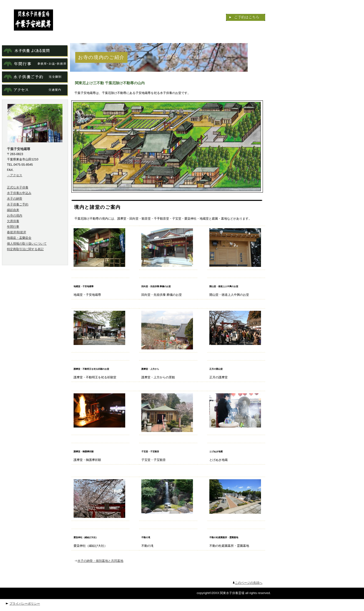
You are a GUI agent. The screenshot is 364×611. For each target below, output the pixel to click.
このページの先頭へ (249, 583)
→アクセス (15, 175)
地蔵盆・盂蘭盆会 (19, 238)
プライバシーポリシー (25, 603)
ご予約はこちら (246, 17)
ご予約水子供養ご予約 (35, 77)
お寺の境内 (15, 215)
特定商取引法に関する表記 (25, 249)
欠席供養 (13, 221)
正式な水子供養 (18, 187)
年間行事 (35, 64)
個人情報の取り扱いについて (27, 244)
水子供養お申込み (19, 193)
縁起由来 (13, 210)
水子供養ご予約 (18, 204)
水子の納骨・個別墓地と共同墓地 (100, 561)
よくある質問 (35, 51)
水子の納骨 (15, 198)
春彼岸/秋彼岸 (17, 232)
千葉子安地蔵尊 (33, 20)
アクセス (35, 90)
